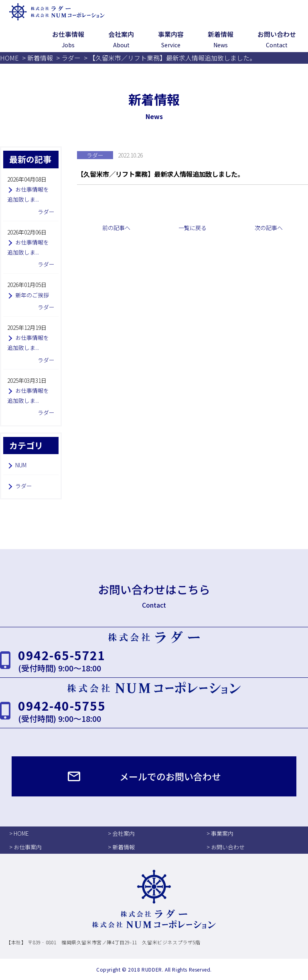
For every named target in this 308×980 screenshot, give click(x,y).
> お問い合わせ (226, 847)
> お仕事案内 (25, 847)
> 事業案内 (220, 833)
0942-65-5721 (62, 655)
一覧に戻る (192, 228)
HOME (9, 58)
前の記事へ (116, 228)
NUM (21, 465)
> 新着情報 (121, 847)
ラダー (24, 486)
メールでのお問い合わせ (170, 776)
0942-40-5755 (62, 705)
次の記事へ (269, 228)
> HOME (19, 833)
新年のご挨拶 (32, 295)
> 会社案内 (121, 833)
